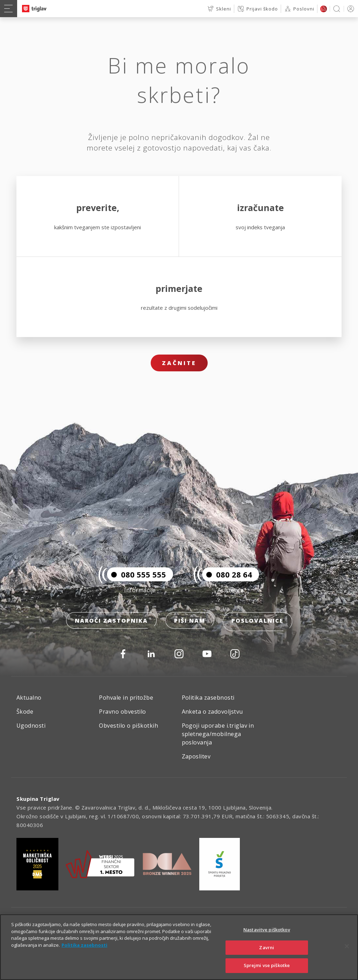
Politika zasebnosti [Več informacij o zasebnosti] (84, 945)
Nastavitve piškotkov (267, 930)
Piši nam (190, 623)
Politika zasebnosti (208, 698)
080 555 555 (137, 577)
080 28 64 (227, 577)
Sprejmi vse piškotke (267, 965)
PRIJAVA (349, 9)
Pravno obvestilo (123, 712)
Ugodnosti (31, 726)
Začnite (179, 363)
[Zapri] (347, 946)
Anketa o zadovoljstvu (212, 712)
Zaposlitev (196, 756)
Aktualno (29, 698)
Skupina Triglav (38, 799)
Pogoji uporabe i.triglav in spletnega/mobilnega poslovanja (218, 734)
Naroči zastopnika (111, 623)
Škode (25, 712)
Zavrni (267, 947)
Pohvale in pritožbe (126, 698)
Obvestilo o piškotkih (128, 726)
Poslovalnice (257, 623)
